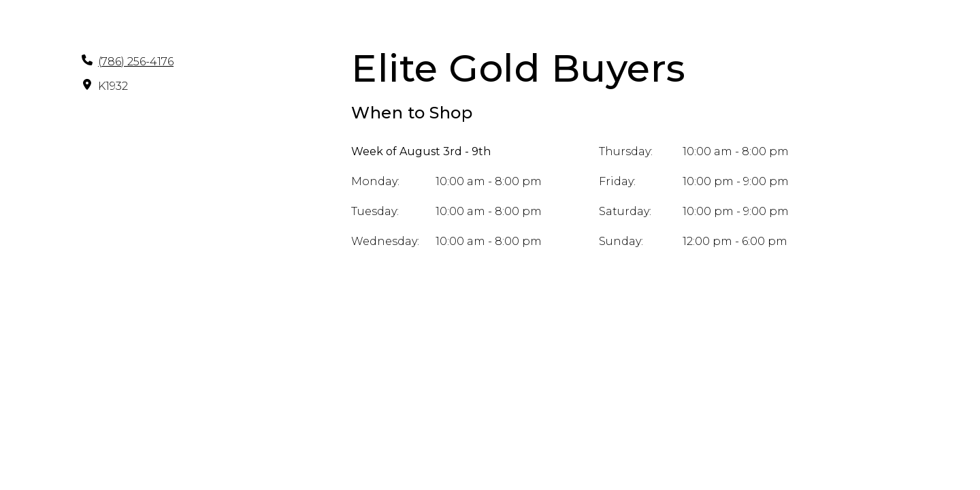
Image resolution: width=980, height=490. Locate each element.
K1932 (113, 86)
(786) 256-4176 (136, 62)
